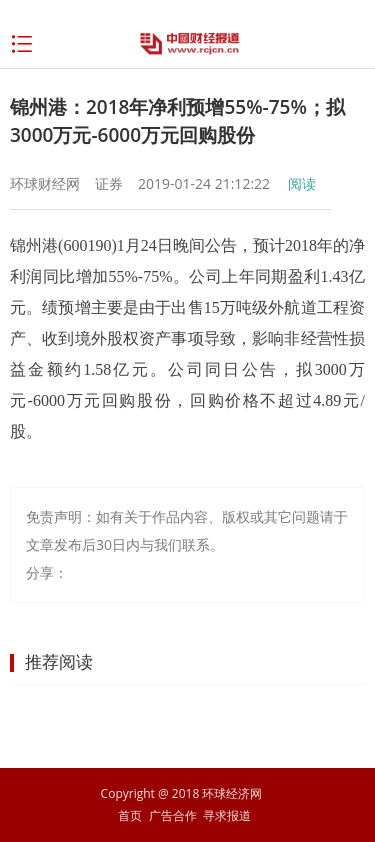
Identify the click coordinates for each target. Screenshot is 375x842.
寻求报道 (227, 815)
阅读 (302, 183)
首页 (130, 815)
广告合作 (173, 815)
